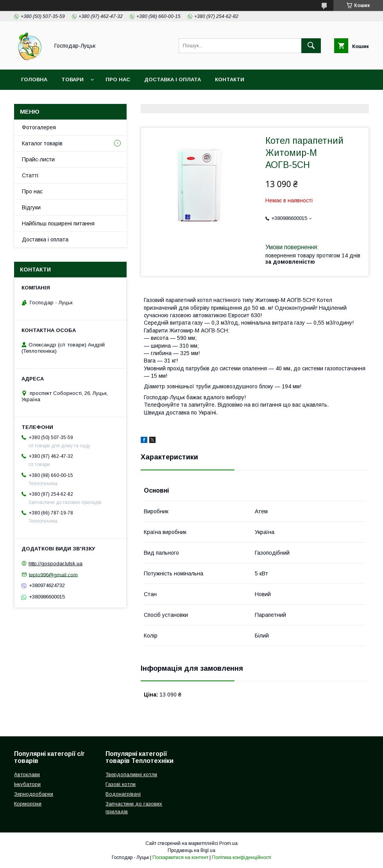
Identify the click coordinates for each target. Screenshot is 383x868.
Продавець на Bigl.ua (191, 850)
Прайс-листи (38, 159)
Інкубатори (27, 784)
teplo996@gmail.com (53, 574)
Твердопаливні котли (131, 774)
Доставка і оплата (173, 79)
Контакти (230, 79)
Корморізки (28, 804)
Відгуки (31, 207)
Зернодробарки (34, 794)
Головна (34, 79)
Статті (30, 175)
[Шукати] (311, 46)
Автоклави (27, 774)
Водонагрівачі (123, 794)
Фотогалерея (39, 127)
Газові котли (121, 784)
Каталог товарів (42, 143)
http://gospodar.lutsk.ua (55, 563)
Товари (72, 79)
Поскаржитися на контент (180, 857)
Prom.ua (228, 843)
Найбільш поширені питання (58, 223)
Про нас (118, 79)
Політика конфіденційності (242, 857)
